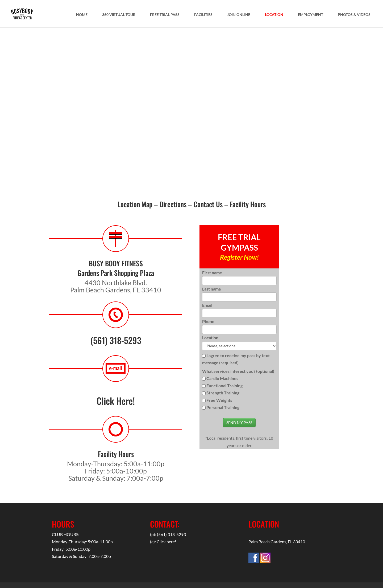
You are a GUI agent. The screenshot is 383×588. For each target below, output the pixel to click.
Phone (208, 321)
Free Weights (219, 400)
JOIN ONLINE (239, 15)
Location (210, 338)
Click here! (166, 542)
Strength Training (223, 393)
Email (207, 305)
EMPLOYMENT (311, 15)
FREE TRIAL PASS (165, 15)
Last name (212, 289)
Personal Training (223, 407)
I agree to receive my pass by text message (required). (236, 359)
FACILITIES (203, 15)
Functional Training (224, 385)
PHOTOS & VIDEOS (354, 15)
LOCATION (274, 15)
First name (212, 273)
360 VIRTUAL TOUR (119, 15)
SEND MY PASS (239, 422)
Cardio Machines (222, 378)
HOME (82, 15)
